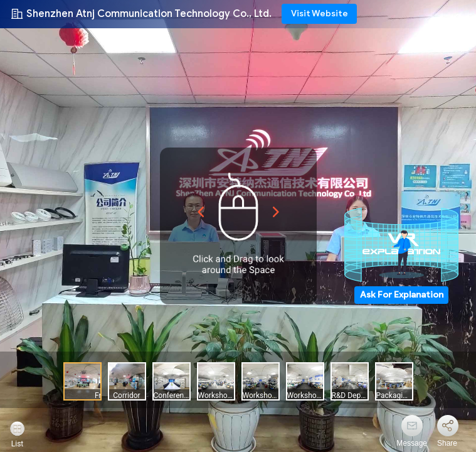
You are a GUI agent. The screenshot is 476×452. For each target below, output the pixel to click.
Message (412, 443)
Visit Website (320, 13)
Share (447, 443)
